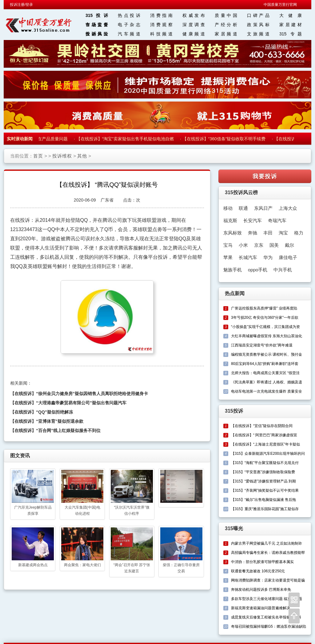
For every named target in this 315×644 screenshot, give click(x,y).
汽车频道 (129, 34)
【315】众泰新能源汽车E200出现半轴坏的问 (268, 454)
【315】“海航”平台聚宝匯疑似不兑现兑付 (265, 463)
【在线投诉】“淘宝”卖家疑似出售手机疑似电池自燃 (126, 139)
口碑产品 (258, 15)
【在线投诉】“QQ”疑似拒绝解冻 (42, 412)
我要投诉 (265, 176)
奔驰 (253, 233)
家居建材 (291, 25)
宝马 (228, 245)
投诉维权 (62, 156)
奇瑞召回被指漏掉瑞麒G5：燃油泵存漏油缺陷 (269, 626)
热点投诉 (129, 15)
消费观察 (161, 25)
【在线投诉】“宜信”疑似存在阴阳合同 (262, 426)
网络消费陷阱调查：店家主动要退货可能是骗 (268, 580)
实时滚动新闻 (20, 139)
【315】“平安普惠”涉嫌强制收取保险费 (263, 472)
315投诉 (97, 15)
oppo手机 (258, 270)
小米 (243, 245)
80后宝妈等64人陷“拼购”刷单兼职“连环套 (265, 364)
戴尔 (289, 245)
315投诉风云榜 (241, 192)
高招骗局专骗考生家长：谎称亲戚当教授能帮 (268, 553)
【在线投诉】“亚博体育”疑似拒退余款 (47, 421)
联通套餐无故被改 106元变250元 (258, 571)
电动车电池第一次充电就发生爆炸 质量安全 (267, 391)
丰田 (268, 233)
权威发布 (194, 15)
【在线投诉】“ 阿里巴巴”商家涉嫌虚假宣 (264, 435)
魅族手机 (233, 270)
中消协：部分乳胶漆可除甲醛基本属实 (262, 562)
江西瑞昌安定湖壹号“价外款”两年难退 (262, 345)
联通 (243, 208)
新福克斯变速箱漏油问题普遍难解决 (261, 608)
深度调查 (194, 25)
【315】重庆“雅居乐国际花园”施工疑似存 (265, 509)
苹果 (228, 257)
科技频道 (161, 34)
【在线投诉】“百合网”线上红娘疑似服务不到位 (55, 430)
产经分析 (226, 25)
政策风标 (258, 25)
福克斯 (230, 220)
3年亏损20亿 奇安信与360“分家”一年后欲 (265, 318)
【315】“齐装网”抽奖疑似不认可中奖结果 (265, 490)
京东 (259, 245)
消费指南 (161, 15)
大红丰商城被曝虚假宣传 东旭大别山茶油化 (267, 336)
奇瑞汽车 (277, 220)
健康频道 (194, 34)
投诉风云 (97, 34)
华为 (268, 257)
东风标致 (233, 233)
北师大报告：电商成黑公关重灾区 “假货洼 (265, 373)
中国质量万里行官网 (280, 5)
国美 (274, 245)
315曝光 (234, 528)
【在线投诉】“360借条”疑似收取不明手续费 (225, 139)
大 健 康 (291, 15)
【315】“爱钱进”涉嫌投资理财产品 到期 (263, 481)
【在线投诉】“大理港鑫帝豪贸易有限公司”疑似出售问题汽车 (68, 403)
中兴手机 (283, 270)
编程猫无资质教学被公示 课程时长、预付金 (267, 354)
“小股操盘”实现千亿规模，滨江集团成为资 (265, 327)
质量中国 (226, 15)
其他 (82, 156)
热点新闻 (235, 293)
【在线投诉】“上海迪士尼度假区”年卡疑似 (265, 444)
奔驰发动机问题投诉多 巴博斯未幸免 (261, 590)
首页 (38, 156)
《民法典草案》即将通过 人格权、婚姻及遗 (267, 382)
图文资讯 (20, 456)
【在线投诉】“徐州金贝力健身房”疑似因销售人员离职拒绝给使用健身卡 (79, 394)
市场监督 (97, 25)
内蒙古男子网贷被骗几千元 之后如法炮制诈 (267, 543)
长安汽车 (253, 220)
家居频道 (226, 34)
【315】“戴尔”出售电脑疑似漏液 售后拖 (263, 500)
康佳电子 (288, 257)
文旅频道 (258, 34)
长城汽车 (248, 257)
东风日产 (263, 208)
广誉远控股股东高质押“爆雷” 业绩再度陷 (264, 308)
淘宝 (283, 233)
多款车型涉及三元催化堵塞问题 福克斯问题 (267, 599)
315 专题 (291, 34)
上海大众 (288, 208)
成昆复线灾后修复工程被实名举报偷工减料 (266, 617)
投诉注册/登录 (21, 5)
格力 (299, 233)
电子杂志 (129, 25)
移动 (228, 208)
